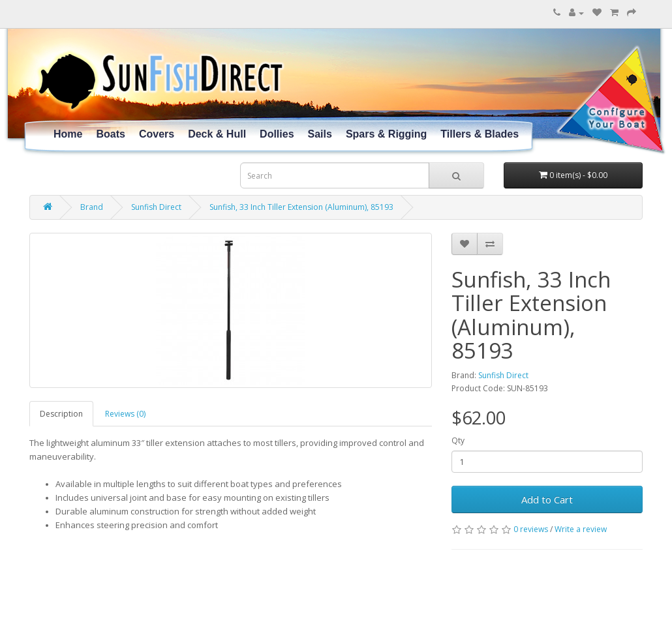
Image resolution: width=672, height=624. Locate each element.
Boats (110, 134)
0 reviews (531, 529)
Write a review (581, 529)
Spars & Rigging (386, 134)
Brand (92, 207)
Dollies (277, 134)
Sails (320, 134)
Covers (157, 134)
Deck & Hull (217, 134)
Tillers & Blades (480, 134)
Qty (458, 440)
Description (61, 414)
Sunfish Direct (156, 207)
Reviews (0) (125, 414)
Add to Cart (547, 499)
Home (68, 134)
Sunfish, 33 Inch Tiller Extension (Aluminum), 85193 (301, 207)
